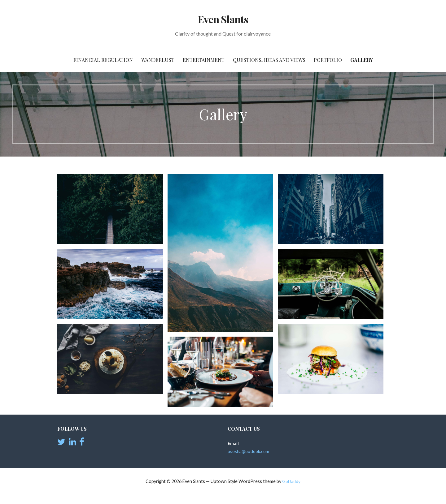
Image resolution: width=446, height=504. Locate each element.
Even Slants (223, 19)
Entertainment (204, 60)
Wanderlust (158, 60)
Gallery (362, 60)
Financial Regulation (103, 60)
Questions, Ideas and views (269, 60)
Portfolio (328, 60)
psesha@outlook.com (248, 451)
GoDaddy (291, 481)
